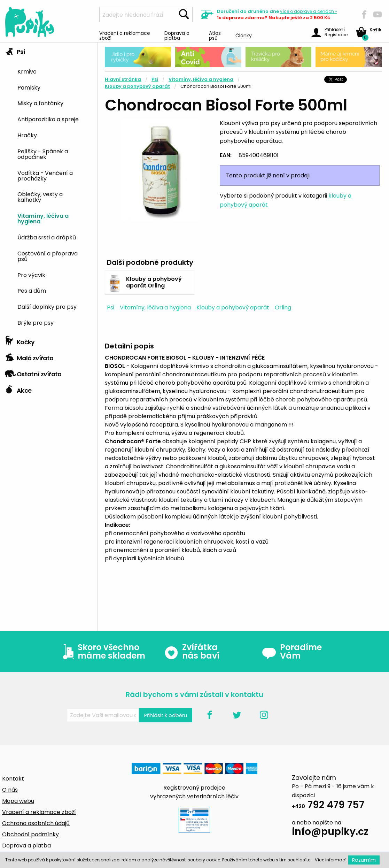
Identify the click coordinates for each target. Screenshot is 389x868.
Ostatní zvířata (33, 372)
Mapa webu (18, 801)
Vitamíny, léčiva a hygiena (43, 218)
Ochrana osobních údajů (36, 823)
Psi (15, 50)
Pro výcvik (31, 275)
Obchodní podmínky (30, 834)
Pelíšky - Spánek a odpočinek (43, 154)
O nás (10, 790)
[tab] (49, 188)
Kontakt (13, 779)
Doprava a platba (177, 35)
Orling (283, 308)
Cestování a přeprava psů (48, 256)
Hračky (27, 135)
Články (244, 35)
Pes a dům (32, 290)
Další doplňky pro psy (47, 306)
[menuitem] (55, 71)
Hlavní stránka (123, 79)
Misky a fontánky (40, 103)
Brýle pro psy (36, 322)
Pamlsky (29, 87)
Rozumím (364, 860)
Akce (18, 389)
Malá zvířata (29, 356)
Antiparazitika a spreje (48, 119)
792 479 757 (328, 806)
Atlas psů (215, 35)
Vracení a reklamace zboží (125, 35)
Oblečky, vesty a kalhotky (40, 197)
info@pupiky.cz (330, 833)
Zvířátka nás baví (192, 652)
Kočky (20, 340)
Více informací (331, 860)
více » (309, 11)
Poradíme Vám (292, 652)
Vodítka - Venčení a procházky (45, 175)
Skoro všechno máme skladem (102, 652)
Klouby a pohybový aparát (137, 86)
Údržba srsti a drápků (47, 237)
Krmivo (27, 71)
